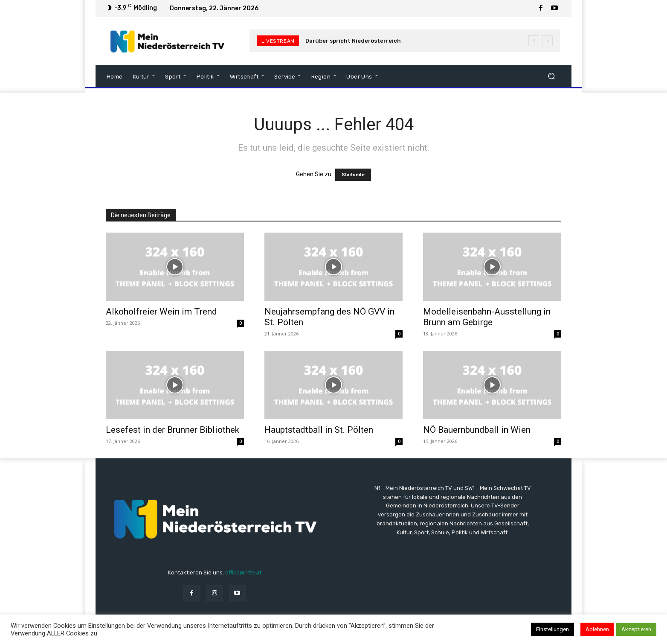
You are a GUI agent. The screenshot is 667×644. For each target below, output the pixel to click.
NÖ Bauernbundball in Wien (477, 430)
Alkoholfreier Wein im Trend (161, 312)
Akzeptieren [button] (636, 629)
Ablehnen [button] (597, 629)
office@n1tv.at (243, 573)
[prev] (534, 41)
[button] (551, 76)
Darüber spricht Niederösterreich (353, 41)
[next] (547, 41)
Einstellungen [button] (552, 629)
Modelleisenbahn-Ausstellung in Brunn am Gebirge (487, 317)
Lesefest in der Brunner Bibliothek (173, 430)
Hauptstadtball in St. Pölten (319, 430)
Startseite (353, 175)
